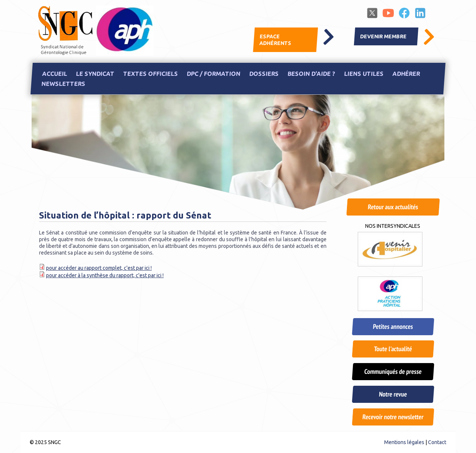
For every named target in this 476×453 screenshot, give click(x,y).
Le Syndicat (95, 74)
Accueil (54, 74)
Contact (437, 442)
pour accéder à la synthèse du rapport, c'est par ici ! (105, 275)
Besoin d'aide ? (311, 74)
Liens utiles (364, 74)
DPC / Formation (213, 74)
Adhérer (406, 74)
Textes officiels (150, 74)
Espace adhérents (275, 40)
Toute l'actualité (393, 349)
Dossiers (264, 74)
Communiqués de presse (393, 371)
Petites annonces (393, 326)
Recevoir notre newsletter (393, 417)
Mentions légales (404, 442)
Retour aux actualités (393, 207)
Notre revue (393, 394)
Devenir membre (383, 36)
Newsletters (63, 84)
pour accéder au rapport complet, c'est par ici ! (99, 268)
